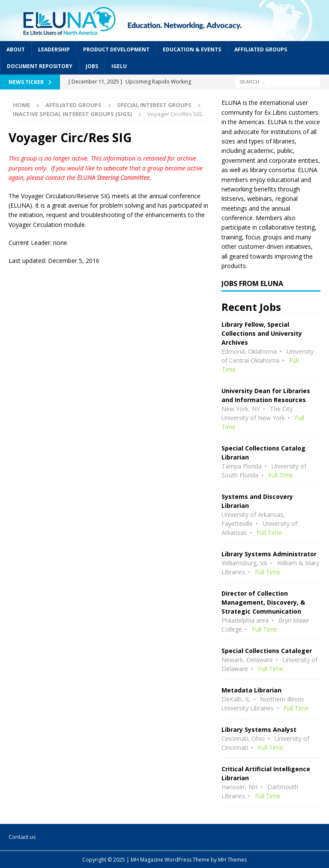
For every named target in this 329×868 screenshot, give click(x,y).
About (16, 49)
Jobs (92, 66)
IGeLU (119, 66)
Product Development (116, 49)
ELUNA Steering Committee (113, 177)
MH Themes (232, 860)
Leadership (54, 49)
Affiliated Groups (261, 49)
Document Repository (40, 66)
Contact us (22, 837)
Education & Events (192, 49)
